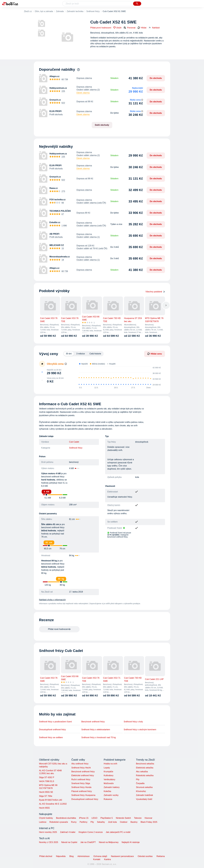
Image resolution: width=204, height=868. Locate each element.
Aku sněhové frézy (80, 764)
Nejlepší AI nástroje (131, 842)
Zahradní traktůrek (144, 795)
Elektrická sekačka (145, 768)
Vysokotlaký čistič (144, 799)
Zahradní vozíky (111, 795)
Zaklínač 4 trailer (68, 832)
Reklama (161, 856)
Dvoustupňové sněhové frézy (52, 730)
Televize (138, 818)
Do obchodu (156, 78)
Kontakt (97, 859)
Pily (138, 779)
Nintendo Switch (123, 818)
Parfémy (84, 822)
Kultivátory (109, 775)
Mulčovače (109, 783)
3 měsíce (81, 354)
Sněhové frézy (93, 11)
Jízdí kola (112, 822)
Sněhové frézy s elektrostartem (96, 730)
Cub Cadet (74, 442)
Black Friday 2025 (149, 822)
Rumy (74, 822)
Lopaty (107, 768)
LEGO (94, 818)
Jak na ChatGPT (88, 842)
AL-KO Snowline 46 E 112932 (53, 804)
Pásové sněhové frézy (82, 791)
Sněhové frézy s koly (133, 722)
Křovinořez (141, 791)
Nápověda (61, 856)
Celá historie (95, 354)
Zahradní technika (75, 11)
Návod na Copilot (69, 842)
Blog (72, 856)
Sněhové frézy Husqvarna (83, 795)
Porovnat (129, 28)
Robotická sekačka (145, 775)
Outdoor (124, 822)
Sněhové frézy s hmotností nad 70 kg (98, 737)
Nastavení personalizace (122, 856)
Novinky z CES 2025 (49, 842)
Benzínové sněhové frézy (93, 722)
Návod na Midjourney (109, 842)
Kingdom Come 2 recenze (91, 832)
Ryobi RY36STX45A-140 (51, 800)
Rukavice (108, 799)
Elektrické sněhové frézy (83, 775)
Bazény (134, 822)
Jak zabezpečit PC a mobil (118, 832)
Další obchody (102, 125)
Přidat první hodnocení (101, 28)
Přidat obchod (46, 856)
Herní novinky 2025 (48, 832)
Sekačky (101, 822)
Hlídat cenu (155, 354)
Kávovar (149, 818)
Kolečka (107, 791)
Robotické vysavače (59, 822)
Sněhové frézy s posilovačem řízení (55, 722)
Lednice (43, 822)
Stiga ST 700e (46, 796)
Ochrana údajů (100, 856)
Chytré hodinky (46, 818)
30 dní (69, 354)
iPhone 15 (84, 818)
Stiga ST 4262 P (47, 777)
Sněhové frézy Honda (81, 787)
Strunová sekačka (144, 787)
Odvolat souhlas (145, 856)
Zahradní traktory (112, 787)
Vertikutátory (109, 779)
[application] (119, 376)
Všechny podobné (155, 292)
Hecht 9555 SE (46, 792)
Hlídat (142, 28)
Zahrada (60, 11)
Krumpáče (108, 772)
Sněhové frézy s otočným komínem (140, 730)
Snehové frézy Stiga (81, 783)
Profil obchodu (56, 114)
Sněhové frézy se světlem (51, 737)
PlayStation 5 (107, 818)
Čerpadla (140, 783)
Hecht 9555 (44, 808)
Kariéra (107, 859)
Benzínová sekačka (145, 764)
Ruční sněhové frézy (81, 779)
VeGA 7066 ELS (47, 781)
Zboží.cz (28, 11)
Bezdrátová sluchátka (66, 818)
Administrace (84, 856)
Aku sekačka (142, 772)
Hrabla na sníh (110, 764)
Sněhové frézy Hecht (81, 768)
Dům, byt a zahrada (44, 11)
